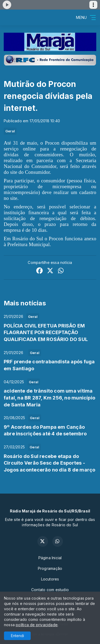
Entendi (17, 636)
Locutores (50, 579)
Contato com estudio (50, 590)
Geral (10, 131)
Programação (50, 568)
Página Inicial (50, 558)
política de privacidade (37, 625)
